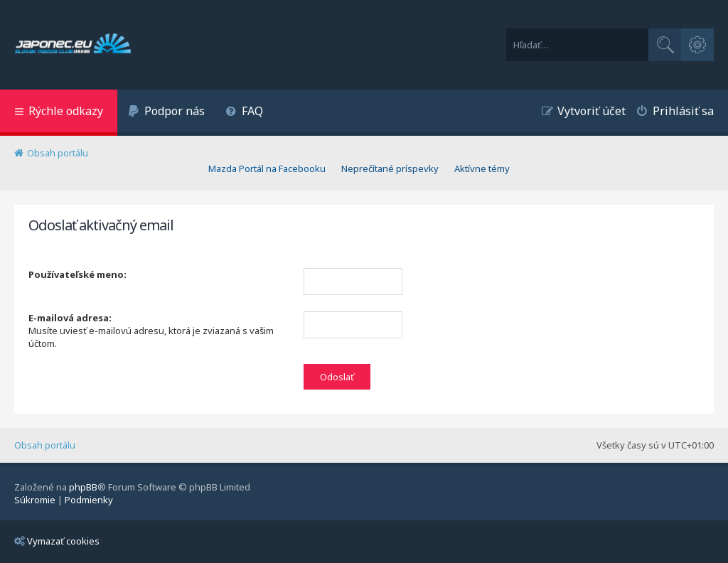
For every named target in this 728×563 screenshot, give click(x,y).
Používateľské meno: (77, 274)
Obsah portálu (45, 445)
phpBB (83, 487)
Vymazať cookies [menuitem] (57, 541)
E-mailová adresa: (70, 318)
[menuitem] (166, 113)
